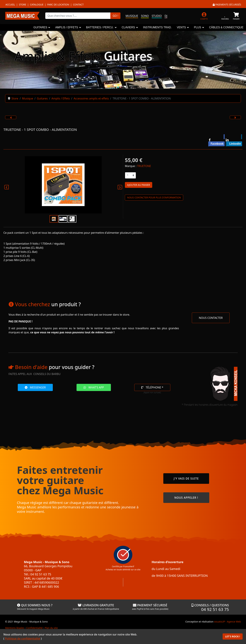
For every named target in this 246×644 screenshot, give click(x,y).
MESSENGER (35, 387)
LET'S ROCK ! (233, 636)
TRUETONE (144, 166)
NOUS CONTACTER (211, 318)
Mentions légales (15, 628)
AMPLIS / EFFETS (67, 27)
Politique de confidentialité (23, 639)
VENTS (181, 27)
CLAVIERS (128, 27)
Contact (78, 5)
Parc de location (58, 5)
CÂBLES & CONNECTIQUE (226, 27)
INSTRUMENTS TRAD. (157, 27)
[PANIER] (236, 16)
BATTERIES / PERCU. (100, 27)
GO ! (115, 16)
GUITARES (40, 27)
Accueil (10, 5)
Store (22, 5)
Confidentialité (34, 628)
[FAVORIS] (225, 16)
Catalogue (37, 5)
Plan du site (51, 628)
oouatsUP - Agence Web (227, 622)
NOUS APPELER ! (186, 498)
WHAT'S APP (94, 387)
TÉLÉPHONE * (152, 387)
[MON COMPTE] (204, 16)
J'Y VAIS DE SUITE (186, 479)
